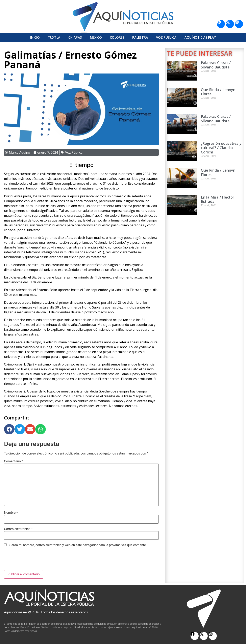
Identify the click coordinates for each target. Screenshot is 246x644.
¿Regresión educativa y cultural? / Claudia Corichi (221, 148)
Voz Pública (166, 37)
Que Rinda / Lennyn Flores (218, 92)
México (96, 37)
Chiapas (75, 37)
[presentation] (35, 560)
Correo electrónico (18, 529)
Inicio (35, 37)
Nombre (11, 513)
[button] (9, 429)
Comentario (14, 461)
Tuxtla (54, 37)
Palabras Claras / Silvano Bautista (216, 65)
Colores (117, 37)
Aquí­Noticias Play (200, 37)
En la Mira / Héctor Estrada (217, 199)
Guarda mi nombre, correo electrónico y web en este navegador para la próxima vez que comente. (77, 545)
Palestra (140, 37)
